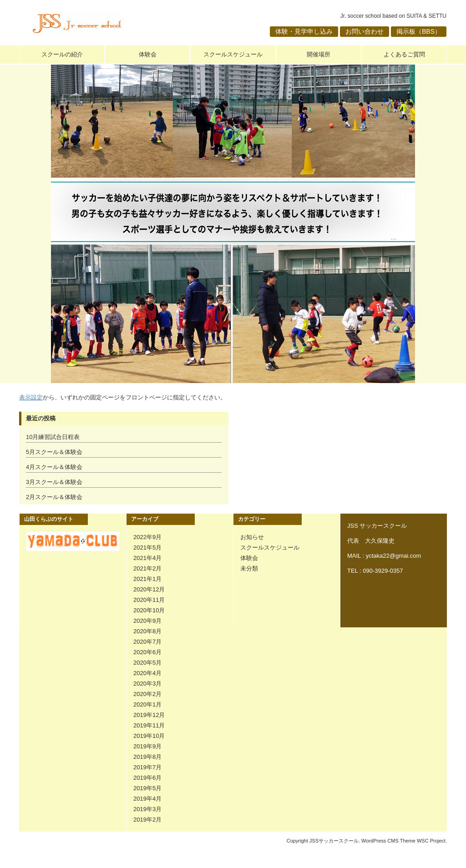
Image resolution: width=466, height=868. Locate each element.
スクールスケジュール (233, 54)
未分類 (249, 568)
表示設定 (31, 397)
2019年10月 (149, 736)
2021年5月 (147, 548)
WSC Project (431, 841)
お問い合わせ (365, 31)
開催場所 (319, 54)
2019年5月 (147, 788)
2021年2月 (147, 568)
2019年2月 (147, 820)
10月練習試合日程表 (53, 437)
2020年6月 (147, 652)
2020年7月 (147, 642)
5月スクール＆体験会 (54, 452)
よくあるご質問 (404, 54)
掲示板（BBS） (419, 31)
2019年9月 (147, 746)
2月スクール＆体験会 (54, 497)
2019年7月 (147, 767)
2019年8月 (147, 757)
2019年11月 (149, 725)
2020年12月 (149, 589)
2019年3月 (147, 809)
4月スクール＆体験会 (54, 467)
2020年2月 (147, 694)
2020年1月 (147, 704)
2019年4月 (147, 799)
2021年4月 (147, 558)
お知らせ (252, 537)
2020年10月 (149, 610)
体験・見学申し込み (304, 31)
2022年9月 (147, 537)
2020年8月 (147, 631)
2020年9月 (147, 621)
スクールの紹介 (62, 54)
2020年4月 (147, 673)
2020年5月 (147, 663)
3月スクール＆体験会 (54, 482)
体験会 (148, 54)
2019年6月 (147, 778)
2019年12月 (149, 715)
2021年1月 (147, 579)
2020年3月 (147, 684)
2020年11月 (149, 600)
